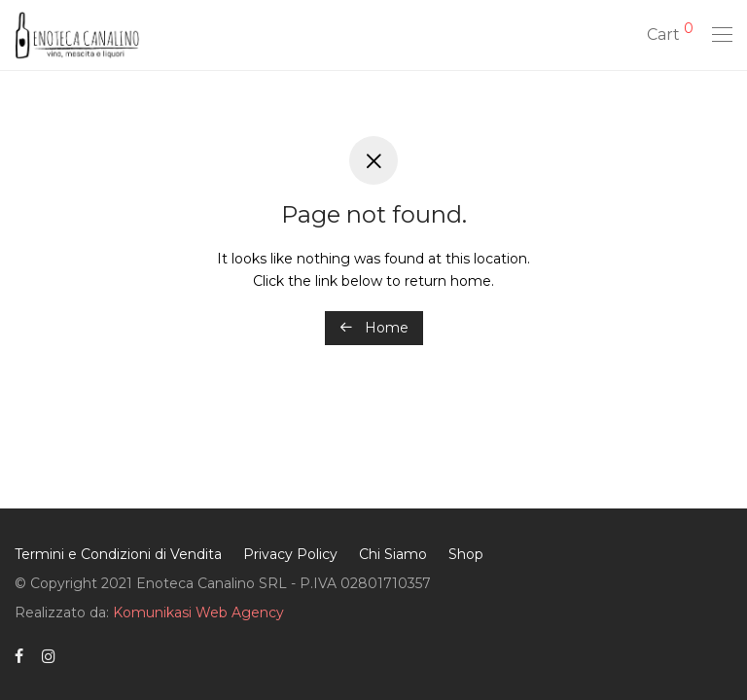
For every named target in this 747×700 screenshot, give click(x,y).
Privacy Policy (290, 554)
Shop (466, 554)
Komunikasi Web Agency (198, 612)
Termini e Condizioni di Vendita (118, 554)
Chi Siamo (393, 554)
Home (374, 328)
